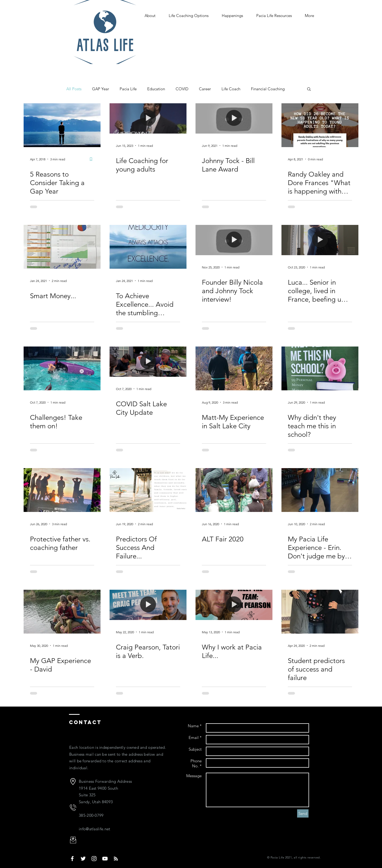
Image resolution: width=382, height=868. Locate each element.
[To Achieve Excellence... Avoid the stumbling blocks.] (148, 247)
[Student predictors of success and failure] (320, 612)
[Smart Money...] (62, 247)
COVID (182, 89)
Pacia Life (128, 89)
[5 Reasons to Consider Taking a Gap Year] (62, 125)
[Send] (303, 813)
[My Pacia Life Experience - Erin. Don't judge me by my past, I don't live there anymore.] (320, 490)
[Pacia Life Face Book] (72, 859)
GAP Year (101, 89)
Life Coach (231, 89)
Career (205, 89)
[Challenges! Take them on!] (62, 368)
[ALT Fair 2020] (234, 490)
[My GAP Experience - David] (62, 612)
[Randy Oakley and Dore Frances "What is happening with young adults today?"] (320, 125)
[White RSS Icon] (116, 859)
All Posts (74, 89)
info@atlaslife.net (94, 829)
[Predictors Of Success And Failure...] (148, 490)
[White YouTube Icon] (105, 859)
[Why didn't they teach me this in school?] (320, 368)
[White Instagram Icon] (94, 859)
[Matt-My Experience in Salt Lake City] (234, 368)
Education (156, 89)
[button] (309, 89)
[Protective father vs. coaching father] (62, 490)
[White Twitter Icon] (83, 859)
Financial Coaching (268, 89)
